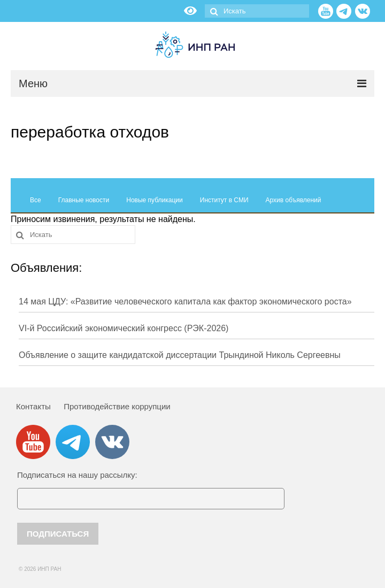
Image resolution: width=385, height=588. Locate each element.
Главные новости (84, 200)
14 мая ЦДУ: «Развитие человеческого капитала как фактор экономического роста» (185, 301)
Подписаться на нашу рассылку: (77, 475)
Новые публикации (155, 200)
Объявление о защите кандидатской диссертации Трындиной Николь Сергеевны (180, 355)
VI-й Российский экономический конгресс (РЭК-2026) (124, 328)
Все (36, 200)
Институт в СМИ (224, 200)
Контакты (33, 406)
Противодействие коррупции (117, 406)
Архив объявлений (294, 200)
